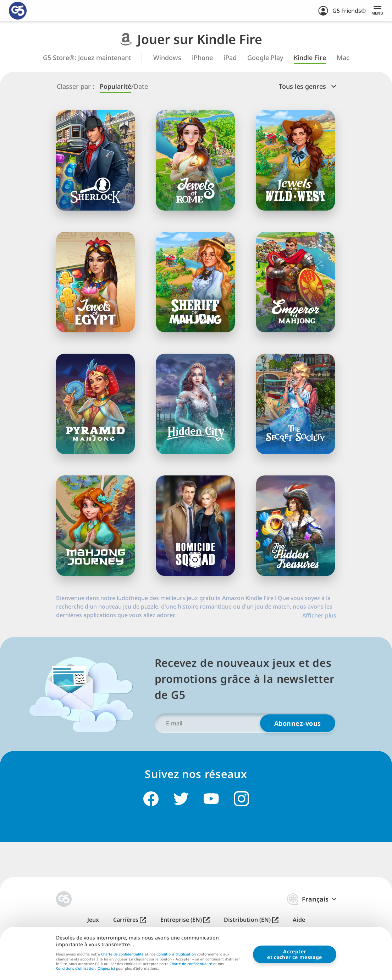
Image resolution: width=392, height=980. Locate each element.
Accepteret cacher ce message (294, 955)
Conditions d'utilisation (176, 954)
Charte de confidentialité (122, 954)
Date (141, 86)
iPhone (202, 58)
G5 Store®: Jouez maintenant (87, 58)
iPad (230, 58)
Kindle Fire (310, 58)
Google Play (265, 58)
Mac (343, 58)
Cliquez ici (106, 969)
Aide (299, 920)
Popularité (115, 86)
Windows (167, 58)
